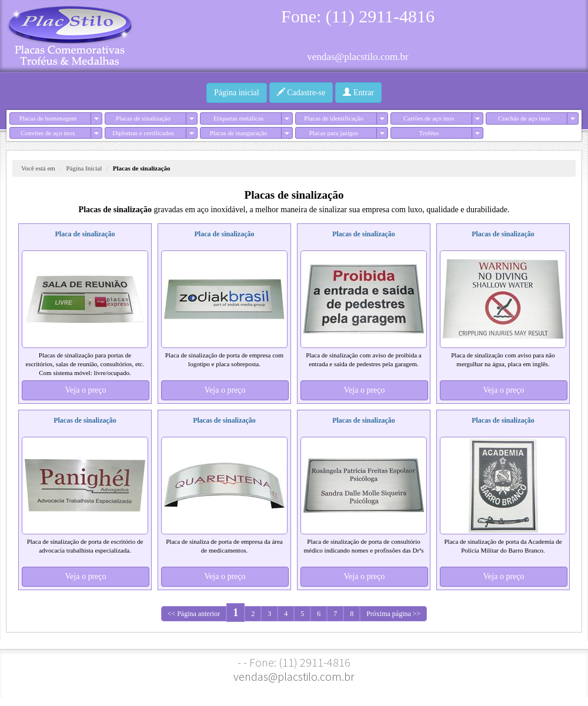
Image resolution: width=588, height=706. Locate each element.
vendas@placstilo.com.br (358, 57)
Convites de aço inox (48, 133)
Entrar (358, 92)
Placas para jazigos (334, 133)
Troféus (429, 133)
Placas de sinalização (143, 118)
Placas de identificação (334, 118)
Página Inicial (84, 168)
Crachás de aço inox (524, 118)
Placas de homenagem (48, 118)
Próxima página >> (393, 614)
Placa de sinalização (85, 234)
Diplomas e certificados (143, 133)
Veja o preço (86, 390)
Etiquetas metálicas (238, 118)
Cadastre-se (301, 92)
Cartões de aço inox (429, 118)
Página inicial (237, 93)
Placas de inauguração (239, 133)
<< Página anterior (194, 614)
